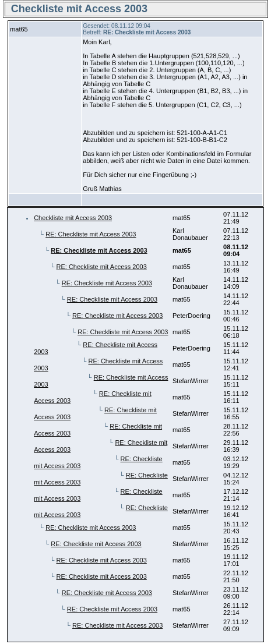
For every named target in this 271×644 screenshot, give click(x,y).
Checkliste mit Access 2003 (73, 218)
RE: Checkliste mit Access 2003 (91, 234)
